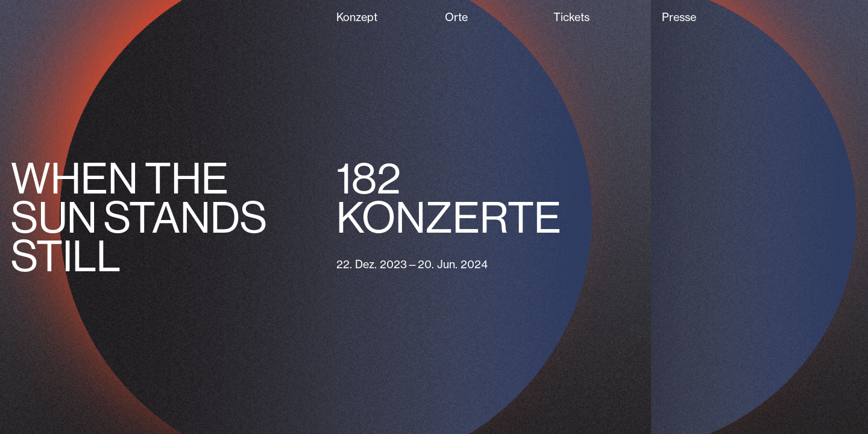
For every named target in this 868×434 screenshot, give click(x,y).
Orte (456, 17)
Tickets (571, 17)
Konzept (357, 17)
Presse (679, 17)
